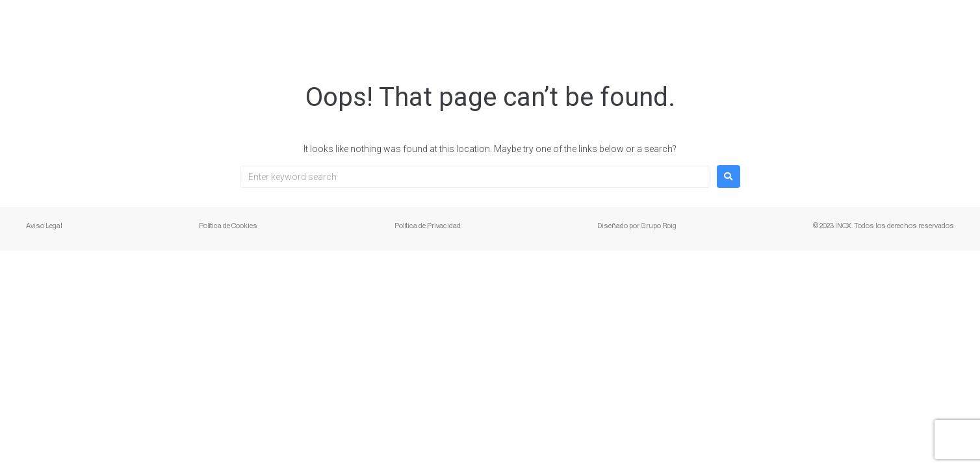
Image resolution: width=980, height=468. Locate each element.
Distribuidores (832, 29)
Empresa (419, 29)
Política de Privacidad (428, 225)
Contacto (926, 29)
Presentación (586, 29)
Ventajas (741, 29)
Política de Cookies (228, 225)
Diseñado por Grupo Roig (637, 225)
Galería (671, 29)
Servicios (496, 29)
